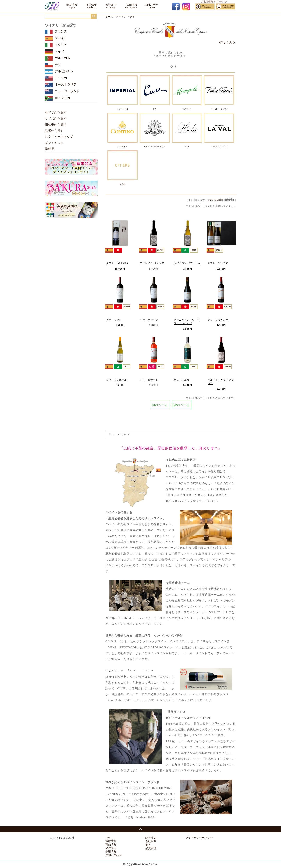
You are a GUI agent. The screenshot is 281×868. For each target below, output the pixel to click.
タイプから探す (56, 112)
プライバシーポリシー (199, 838)
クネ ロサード (149, 380)
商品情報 (91, 5)
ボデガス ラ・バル (219, 146)
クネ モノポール (117, 380)
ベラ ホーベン (149, 320)
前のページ (160, 405)
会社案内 (111, 5)
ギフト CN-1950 (218, 263)
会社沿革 (151, 841)
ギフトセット (54, 143)
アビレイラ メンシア (152, 263)
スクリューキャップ (59, 137)
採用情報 (131, 5)
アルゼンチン (64, 71)
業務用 (50, 149)
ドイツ (59, 51)
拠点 (148, 845)
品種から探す (54, 131)
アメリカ (61, 78)
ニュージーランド (67, 91)
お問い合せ (151, 5)
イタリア (61, 45)
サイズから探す (56, 119)
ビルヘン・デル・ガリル (155, 146)
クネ (132, 17)
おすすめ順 (216, 200)
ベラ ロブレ (114, 320)
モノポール (187, 109)
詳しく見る (227, 42)
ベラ (187, 146)
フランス (61, 31)
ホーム (109, 17)
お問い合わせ (114, 855)
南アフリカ (62, 98)
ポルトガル (62, 58)
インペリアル (123, 109)
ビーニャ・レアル (219, 109)
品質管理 (151, 848)
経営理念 (151, 838)
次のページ (182, 405)
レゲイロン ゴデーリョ (187, 263)
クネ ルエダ (182, 380)
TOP (108, 838)
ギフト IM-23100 (117, 263)
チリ (58, 65)
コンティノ (123, 146)
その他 (123, 184)
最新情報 (72, 5)
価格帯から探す (56, 125)
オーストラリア (66, 85)
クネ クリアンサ (218, 320)
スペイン (121, 17)
